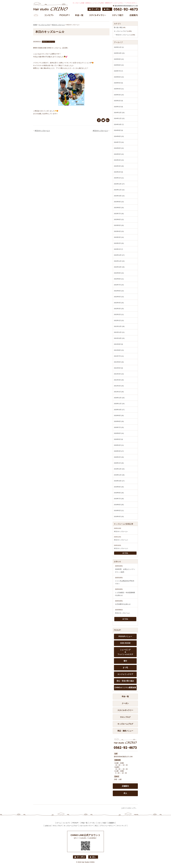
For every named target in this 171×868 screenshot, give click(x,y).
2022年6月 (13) (119, 291)
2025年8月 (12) (119, 65)
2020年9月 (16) (119, 415)
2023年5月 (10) (119, 225)
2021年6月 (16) (119, 362)
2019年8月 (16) (119, 493)
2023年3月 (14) (119, 237)
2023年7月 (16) (119, 214)
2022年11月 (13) (119, 261)
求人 (125, 793)
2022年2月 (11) (119, 314)
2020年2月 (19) (119, 457)
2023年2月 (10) (119, 243)
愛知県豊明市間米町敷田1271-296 (126, 6)
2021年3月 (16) (119, 380)
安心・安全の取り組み (125, 681)
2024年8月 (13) (119, 136)
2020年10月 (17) (119, 410)
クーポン (125, 703)
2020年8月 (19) (119, 421)
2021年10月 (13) (119, 338)
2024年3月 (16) (119, 166)
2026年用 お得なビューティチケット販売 (125, 571)
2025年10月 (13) (119, 53)
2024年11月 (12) (119, 118)
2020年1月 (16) (119, 463)
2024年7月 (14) (119, 142)
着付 (125, 661)
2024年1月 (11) (119, 178)
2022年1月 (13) (119, 320)
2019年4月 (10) (119, 517)
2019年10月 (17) (119, 481)
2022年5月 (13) (119, 297)
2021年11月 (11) (119, 332)
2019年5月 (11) (119, 511)
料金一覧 (125, 696)
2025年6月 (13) (119, 77)
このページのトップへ (129, 808)
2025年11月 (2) (119, 47)
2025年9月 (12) (119, 59)
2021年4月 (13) (119, 374)
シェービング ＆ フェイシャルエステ (125, 652)
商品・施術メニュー (125, 731)
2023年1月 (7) (118, 249)
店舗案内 (125, 786)
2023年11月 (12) (119, 190)
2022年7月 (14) (119, 285)
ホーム (59, 823)
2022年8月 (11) (119, 279)
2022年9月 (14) (119, 273)
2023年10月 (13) (119, 196)
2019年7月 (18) (119, 499)
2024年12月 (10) (119, 113)
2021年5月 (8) (118, 368)
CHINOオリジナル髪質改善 (125, 688)
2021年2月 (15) (119, 386)
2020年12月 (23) (119, 398)
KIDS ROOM (125, 643)
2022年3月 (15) (119, 309)
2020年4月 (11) (119, 445)
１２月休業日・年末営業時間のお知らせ (125, 594)
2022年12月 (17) (119, 255)
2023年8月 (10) (119, 208)
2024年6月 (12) (119, 148)
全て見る (125, 553)
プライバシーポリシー (108, 826)
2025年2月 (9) (118, 101)
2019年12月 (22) (119, 469)
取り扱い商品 (118, 27)
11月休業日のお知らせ (123, 604)
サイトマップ (122, 826)
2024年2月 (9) (118, 172)
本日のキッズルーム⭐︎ (121, 531)
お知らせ (48, 826)
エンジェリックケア (125, 674)
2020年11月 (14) (119, 404)
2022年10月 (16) (119, 267)
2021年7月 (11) (119, 356)
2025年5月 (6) (118, 83)
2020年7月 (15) (119, 427)
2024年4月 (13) (119, 160)
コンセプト (67, 823)
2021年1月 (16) (119, 392)
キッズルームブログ (120, 31)
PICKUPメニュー (125, 636)
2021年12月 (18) (119, 326)
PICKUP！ (76, 823)
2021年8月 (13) (119, 350)
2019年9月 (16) (119, 487)
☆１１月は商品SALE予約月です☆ (125, 582)
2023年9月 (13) (119, 202)
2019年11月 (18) (119, 475)
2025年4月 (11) (119, 89)
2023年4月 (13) (119, 231)
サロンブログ (125, 717)
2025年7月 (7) (118, 71)
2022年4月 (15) (119, 303)
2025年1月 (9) (118, 107)
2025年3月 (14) (119, 95)
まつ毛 (125, 668)
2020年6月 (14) (119, 433)
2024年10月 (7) (119, 124)
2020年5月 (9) (118, 439)
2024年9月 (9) (118, 130)
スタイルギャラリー (125, 710)
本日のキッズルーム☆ (42, 131)
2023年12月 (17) (119, 184)
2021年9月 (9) (118, 344)
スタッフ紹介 (102, 823)
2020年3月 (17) (119, 451)
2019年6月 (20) (119, 505)
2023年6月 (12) (119, 219)
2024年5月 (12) (119, 154)
